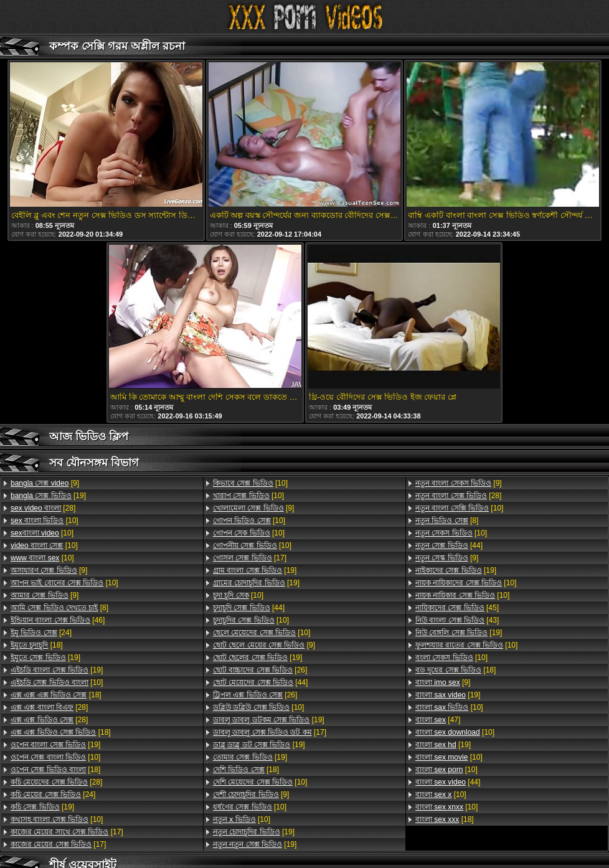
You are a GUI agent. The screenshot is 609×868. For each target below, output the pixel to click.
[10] (45, 521)
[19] (48, 496)
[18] (37, 645)
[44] (249, 608)
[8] (59, 608)
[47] (438, 720)
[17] (67, 832)
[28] (43, 508)
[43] (457, 620)
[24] (41, 633)
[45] (457, 608)
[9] (45, 483)
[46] (58, 620)
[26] (260, 670)
